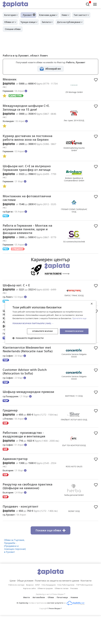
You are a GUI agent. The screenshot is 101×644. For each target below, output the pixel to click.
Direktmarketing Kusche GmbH (74, 153)
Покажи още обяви (51, 553)
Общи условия (22, 603)
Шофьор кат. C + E (18, 294)
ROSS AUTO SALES (74, 484)
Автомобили (38, 620)
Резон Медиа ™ (55, 631)
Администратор (17, 476)
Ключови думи (49, 15)
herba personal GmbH (74, 515)
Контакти (90, 603)
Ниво (68, 15)
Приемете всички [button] (73, 331)
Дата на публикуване (73, 22)
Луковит (29, 15)
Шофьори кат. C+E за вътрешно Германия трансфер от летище (30, 174)
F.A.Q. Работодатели (66, 608)
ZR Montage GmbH (74, 92)
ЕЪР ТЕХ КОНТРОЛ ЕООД (74, 462)
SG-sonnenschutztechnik (74, 250)
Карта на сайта (29, 611)
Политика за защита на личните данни (58, 603)
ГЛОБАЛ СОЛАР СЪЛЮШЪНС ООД (74, 217)
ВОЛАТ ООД (74, 534)
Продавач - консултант (23, 529)
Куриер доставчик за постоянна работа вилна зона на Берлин (29, 141)
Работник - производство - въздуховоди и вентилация (27, 451)
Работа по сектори (16, 608)
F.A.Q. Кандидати (49, 608)
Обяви (51, 620)
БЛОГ (38, 608)
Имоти (25, 620)
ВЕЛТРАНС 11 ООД (74, 410)
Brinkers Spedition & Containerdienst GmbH (74, 186)
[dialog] (50, 322)
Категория (11, 15)
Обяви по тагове (62, 611)
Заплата (50, 22)
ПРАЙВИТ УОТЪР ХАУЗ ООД (74, 436)
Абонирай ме (53, 69)
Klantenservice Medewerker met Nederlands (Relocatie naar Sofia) (31, 360)
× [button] (92, 304)
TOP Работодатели (84, 608)
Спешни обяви (13, 29)
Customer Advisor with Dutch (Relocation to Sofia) (27, 383)
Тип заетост (85, 15)
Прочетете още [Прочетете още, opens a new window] (80, 318)
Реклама (74, 611)
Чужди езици (30, 22)
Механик (10, 79)
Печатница (63, 620)
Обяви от (10, 22)
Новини (76, 620)
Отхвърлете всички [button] (40, 331)
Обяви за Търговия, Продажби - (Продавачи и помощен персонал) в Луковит (15, 569)
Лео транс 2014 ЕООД (74, 121)
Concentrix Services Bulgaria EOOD (74, 366)
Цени (8, 603)
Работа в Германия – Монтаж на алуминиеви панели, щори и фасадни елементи (29, 237)
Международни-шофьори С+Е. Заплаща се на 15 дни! (30, 108)
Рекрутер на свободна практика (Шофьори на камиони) (23, 506)
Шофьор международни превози (24, 406)
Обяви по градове (45, 611)
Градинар (11, 427)
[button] (50, 323)
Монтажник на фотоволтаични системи (30, 205)
